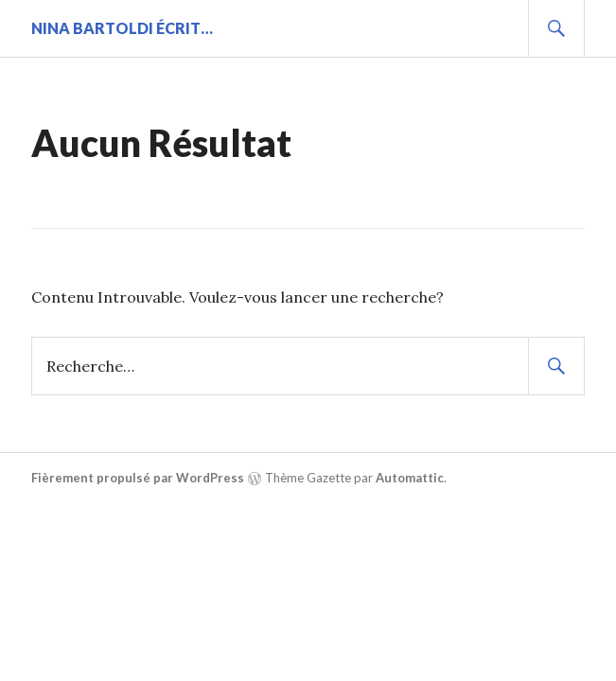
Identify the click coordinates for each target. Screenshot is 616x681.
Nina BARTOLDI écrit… (122, 28)
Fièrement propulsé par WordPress (138, 478)
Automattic (410, 478)
